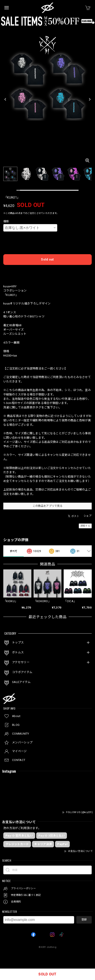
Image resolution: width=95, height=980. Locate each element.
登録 (84, 920)
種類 (6, 221)
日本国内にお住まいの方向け (48, 272)
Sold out (47, 259)
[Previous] (5, 99)
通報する (85, 526)
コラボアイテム (22, 672)
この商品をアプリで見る (47, 506)
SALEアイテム (21, 682)
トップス (18, 642)
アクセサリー (21, 662)
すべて (14, 551)
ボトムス (18, 652)
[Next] (90, 99)
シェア (88, 516)
